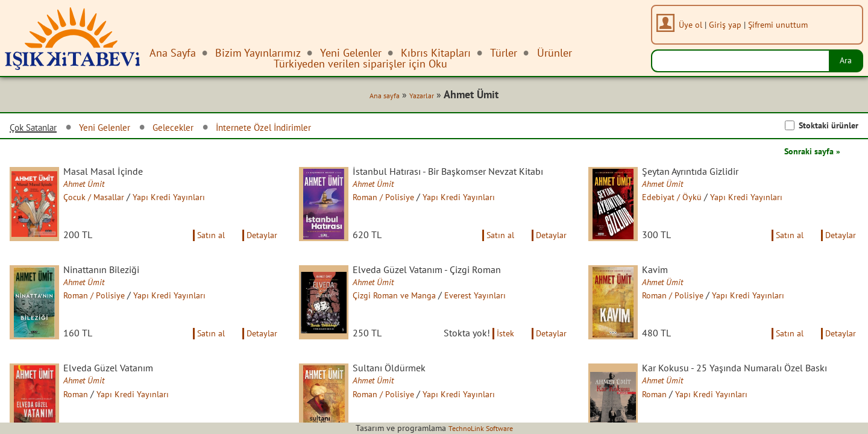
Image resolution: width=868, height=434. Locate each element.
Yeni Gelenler (121, 129)
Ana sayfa (376, 98)
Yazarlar (417, 98)
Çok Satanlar (39, 130)
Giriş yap (729, 24)
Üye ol (695, 24)
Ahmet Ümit (95, 187)
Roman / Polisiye (396, 212)
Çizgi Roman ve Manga (409, 312)
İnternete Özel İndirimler (301, 129)
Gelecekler (198, 129)
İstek (498, 360)
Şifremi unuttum (782, 24)
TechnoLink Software (480, 428)
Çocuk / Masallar (107, 201)
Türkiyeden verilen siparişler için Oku (360, 64)
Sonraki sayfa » (808, 153)
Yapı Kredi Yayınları (189, 201)
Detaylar (260, 250)
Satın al (203, 250)
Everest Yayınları (498, 312)
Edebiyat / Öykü (684, 201)
